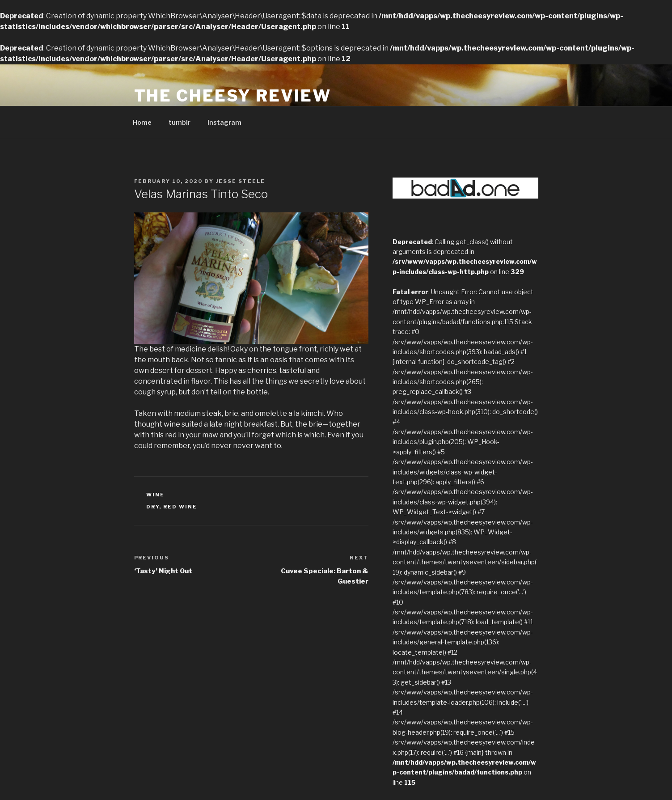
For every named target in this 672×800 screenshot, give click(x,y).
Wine (155, 495)
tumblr (180, 122)
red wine (180, 507)
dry (153, 507)
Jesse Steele (241, 181)
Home (142, 122)
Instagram (224, 122)
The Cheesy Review (233, 96)
